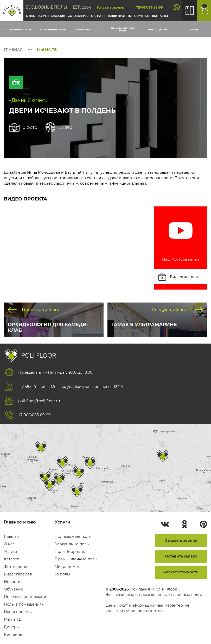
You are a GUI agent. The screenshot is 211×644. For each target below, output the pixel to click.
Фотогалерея (78, 16)
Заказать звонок (110, 8)
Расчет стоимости (181, 572)
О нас (30, 16)
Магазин (58, 16)
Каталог (11, 559)
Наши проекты (120, 16)
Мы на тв (98, 16)
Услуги (43, 16)
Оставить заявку (181, 556)
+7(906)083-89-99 (149, 8)
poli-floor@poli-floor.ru (39, 401)
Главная (13, 50)
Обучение (142, 16)
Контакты (160, 16)
